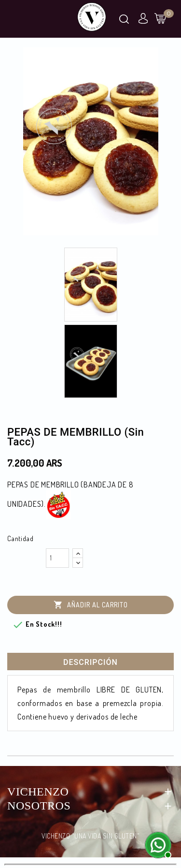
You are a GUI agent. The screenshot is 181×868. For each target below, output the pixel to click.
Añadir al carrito (91, 605)
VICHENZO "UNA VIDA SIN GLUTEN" (90, 836)
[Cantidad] (57, 558)
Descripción (90, 662)
